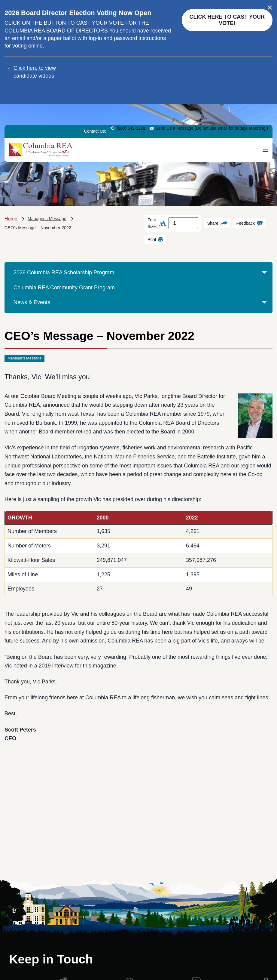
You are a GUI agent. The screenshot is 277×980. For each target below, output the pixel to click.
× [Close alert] (270, 8)
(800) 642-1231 (131, 128)
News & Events (142, 305)
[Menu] (265, 150)
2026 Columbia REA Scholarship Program (142, 275)
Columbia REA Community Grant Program (64, 288)
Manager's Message (47, 219)
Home (11, 219)
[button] (264, 278)
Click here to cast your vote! (227, 20)
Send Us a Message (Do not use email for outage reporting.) (212, 128)
